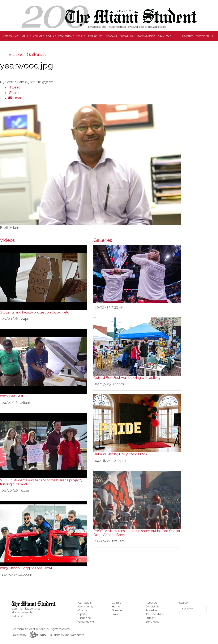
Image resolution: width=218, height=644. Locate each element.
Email (15, 98)
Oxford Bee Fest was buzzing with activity (127, 378)
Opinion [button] (38, 36)
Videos (16, 54)
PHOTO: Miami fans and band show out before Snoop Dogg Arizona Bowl (137, 533)
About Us (151, 603)
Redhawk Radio (146, 36)
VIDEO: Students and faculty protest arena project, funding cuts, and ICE (41, 482)
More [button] (80, 36)
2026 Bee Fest (12, 396)
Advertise (188, 36)
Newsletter (127, 36)
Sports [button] (50, 36)
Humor (116, 606)
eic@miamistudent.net (26, 609)
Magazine (112, 36)
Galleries (36, 54)
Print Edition (95, 36)
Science (117, 610)
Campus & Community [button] (16, 36)
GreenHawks (86, 622)
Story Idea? (202, 36)
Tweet (14, 87)
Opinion (83, 610)
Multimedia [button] (65, 36)
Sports (82, 614)
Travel (116, 614)
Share (14, 93)
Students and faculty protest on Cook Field (35, 312)
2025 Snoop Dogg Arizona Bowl (26, 568)
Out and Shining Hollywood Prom (120, 454)
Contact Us (152, 606)
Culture (117, 603)
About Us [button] (164, 36)
